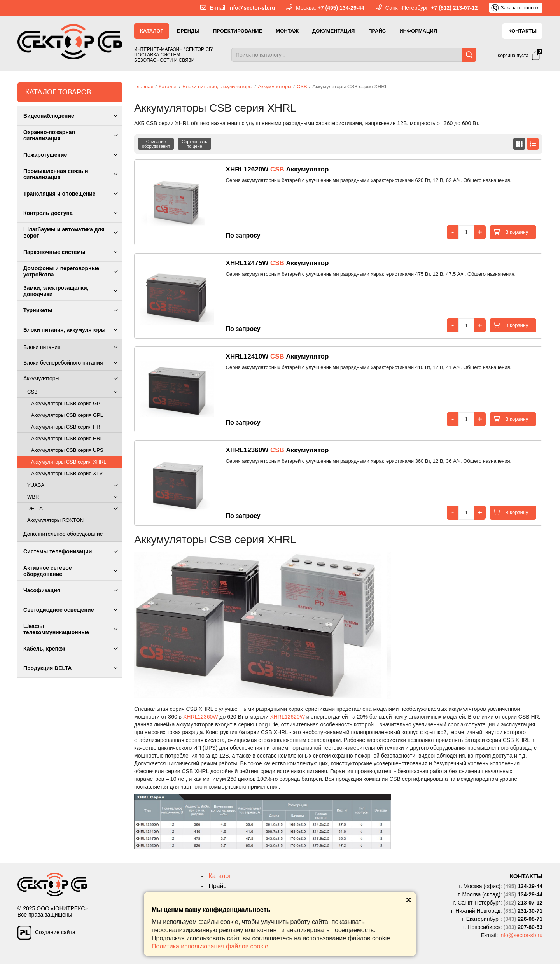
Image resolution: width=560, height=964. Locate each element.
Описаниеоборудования (156, 144)
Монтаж (287, 31)
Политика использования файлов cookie (210, 946)
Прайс (377, 31)
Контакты (522, 31)
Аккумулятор (277, 169)
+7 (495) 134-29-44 (341, 8)
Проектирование (238, 31)
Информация (418, 31)
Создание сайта (46, 930)
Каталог (152, 31)
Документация (333, 31)
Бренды (188, 31)
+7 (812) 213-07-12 (454, 8)
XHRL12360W (201, 717)
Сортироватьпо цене (194, 144)
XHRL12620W (287, 717)
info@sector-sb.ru (252, 8)
